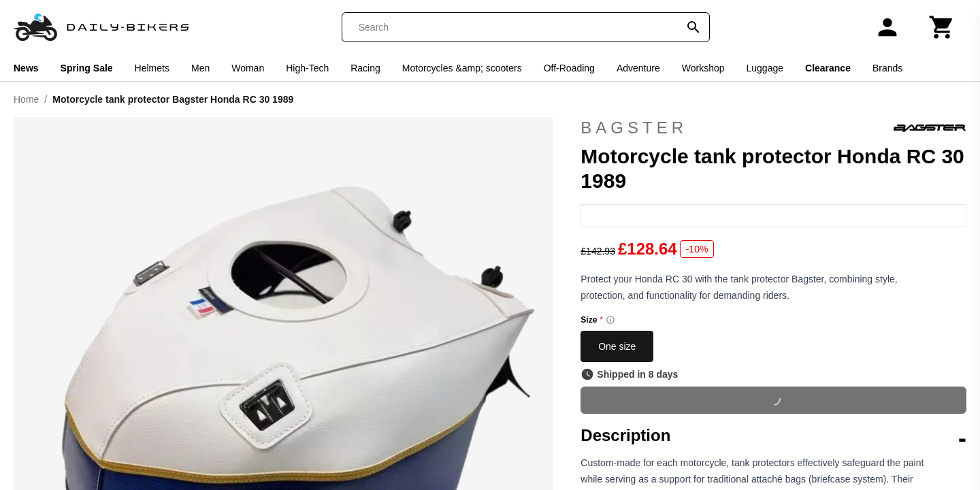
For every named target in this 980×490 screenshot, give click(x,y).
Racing (365, 68)
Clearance (828, 68)
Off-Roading (569, 68)
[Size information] (610, 320)
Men (200, 68)
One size (617, 346)
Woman (248, 68)
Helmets (152, 68)
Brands (887, 68)
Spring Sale (87, 68)
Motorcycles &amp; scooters (462, 68)
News (26, 68)
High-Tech (307, 68)
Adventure (638, 68)
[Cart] (942, 27)
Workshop (703, 68)
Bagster (773, 128)
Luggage (765, 68)
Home (26, 99)
